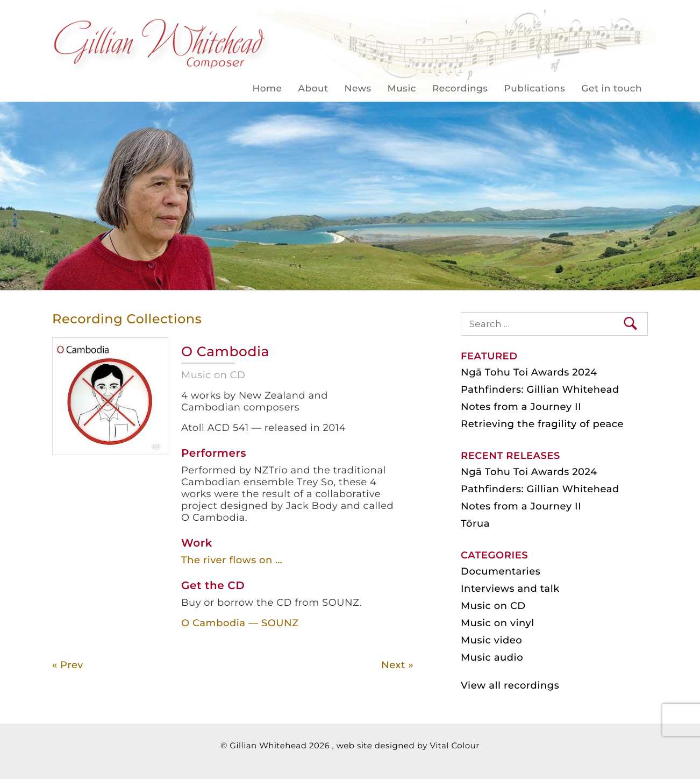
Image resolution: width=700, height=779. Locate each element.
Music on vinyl (498, 623)
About (313, 89)
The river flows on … (232, 560)
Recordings (460, 89)
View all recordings (510, 685)
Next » (397, 665)
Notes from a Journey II (521, 407)
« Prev (68, 665)
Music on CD (493, 606)
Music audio (492, 657)
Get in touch (612, 89)
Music (402, 89)
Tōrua (475, 523)
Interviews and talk (510, 589)
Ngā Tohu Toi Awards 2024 (529, 372)
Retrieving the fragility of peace (542, 424)
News (358, 89)
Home (267, 89)
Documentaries (501, 571)
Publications (534, 89)
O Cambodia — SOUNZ (240, 623)
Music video (491, 640)
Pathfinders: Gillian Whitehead (540, 389)
